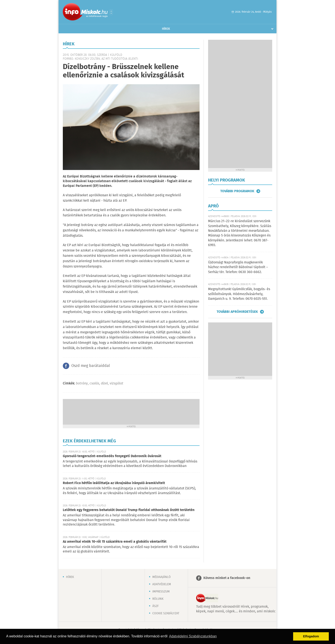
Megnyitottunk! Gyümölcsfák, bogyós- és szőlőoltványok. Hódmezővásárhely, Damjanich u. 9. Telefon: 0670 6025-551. (239, 294)
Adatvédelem (162, 584)
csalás (94, 383)
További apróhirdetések (237, 312)
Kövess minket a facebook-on (227, 578)
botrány (82, 383)
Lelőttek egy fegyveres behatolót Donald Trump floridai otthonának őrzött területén (129, 510)
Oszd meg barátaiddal (91, 366)
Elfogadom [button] (311, 636)
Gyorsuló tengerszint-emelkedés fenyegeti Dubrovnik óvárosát (112, 456)
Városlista (111, 12)
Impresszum (161, 592)
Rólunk (158, 599)
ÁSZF (156, 606)
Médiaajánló (162, 577)
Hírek (166, 29)
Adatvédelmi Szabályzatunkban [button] (193, 636)
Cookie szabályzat (166, 613)
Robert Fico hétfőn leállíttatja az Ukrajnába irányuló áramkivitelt (114, 483)
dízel (104, 383)
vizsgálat (116, 383)
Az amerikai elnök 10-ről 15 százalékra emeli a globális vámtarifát (115, 542)
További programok (237, 191)
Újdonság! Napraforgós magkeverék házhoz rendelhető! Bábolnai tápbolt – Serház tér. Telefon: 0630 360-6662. (238, 267)
